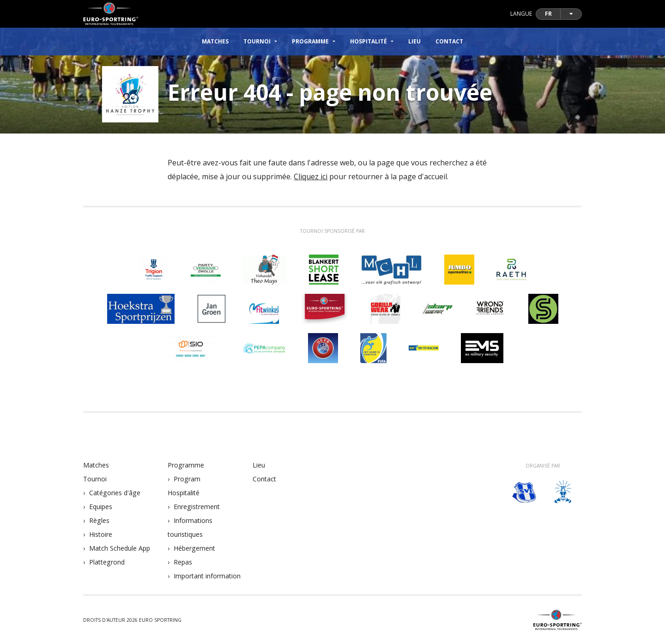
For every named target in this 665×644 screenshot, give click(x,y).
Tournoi (95, 479)
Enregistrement (197, 507)
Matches (215, 41)
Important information (207, 576)
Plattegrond (107, 562)
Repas (183, 562)
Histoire (101, 534)
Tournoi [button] (257, 41)
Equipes (101, 507)
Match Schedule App (120, 548)
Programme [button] (310, 41)
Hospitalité (184, 493)
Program (187, 479)
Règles (99, 520)
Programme (186, 465)
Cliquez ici (311, 176)
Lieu (414, 41)
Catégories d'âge (115, 493)
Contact (449, 41)
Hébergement (194, 548)
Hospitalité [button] (369, 41)
